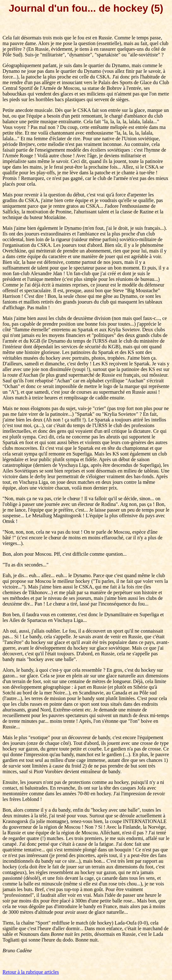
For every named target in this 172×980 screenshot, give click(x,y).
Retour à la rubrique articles (31, 972)
